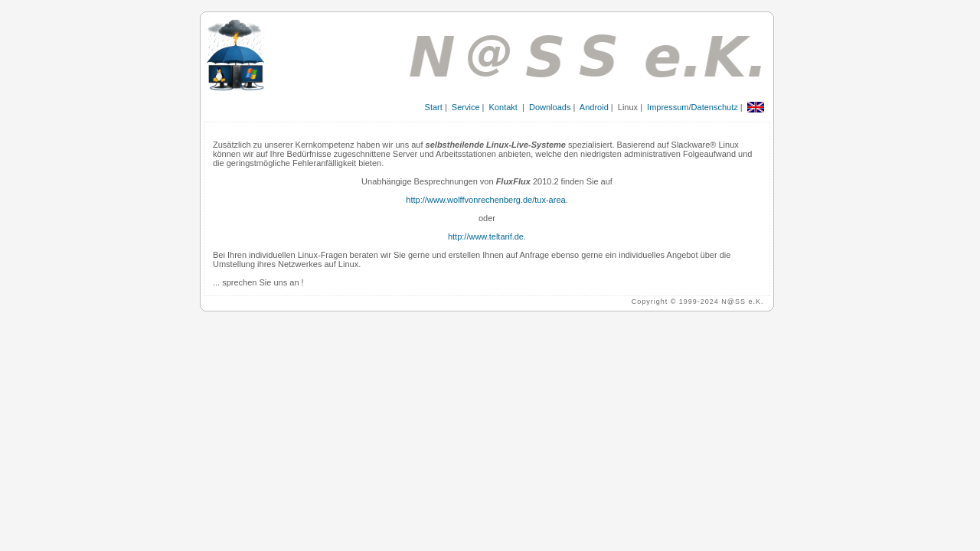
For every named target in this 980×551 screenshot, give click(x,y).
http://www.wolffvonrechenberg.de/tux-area (485, 200)
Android (594, 107)
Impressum (668, 107)
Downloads (550, 107)
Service (466, 107)
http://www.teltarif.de (486, 236)
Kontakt (503, 107)
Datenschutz (715, 107)
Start (434, 107)
